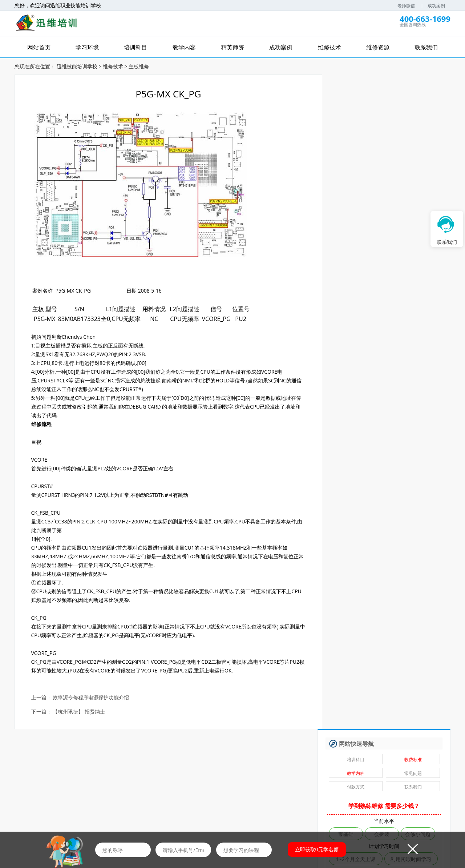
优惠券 (310, 775)
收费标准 (415, 104)
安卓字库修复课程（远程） (369, 354)
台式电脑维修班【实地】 (366, 424)
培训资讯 (291, 810)
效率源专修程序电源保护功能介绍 (91, 697)
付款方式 (360, 131)
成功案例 (436, 6)
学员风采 (379, 810)
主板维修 (139, 66)
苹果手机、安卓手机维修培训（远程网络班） (370, 400)
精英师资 (174, 810)
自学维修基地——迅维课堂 (369, 377)
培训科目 (360, 104)
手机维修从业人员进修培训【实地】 (370, 412)
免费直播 (207, 775)
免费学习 (103, 775)
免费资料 (258, 775)
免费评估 (387, 233)
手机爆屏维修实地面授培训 (369, 365)
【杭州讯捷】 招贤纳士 (79, 712)
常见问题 (415, 118)
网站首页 (86, 810)
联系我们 (415, 131)
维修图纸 (414, 775)
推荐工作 (362, 775)
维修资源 (320, 810)
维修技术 (113, 66)
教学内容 (360, 118)
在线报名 (262, 810)
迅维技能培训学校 (77, 66)
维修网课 (51, 775)
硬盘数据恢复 (353, 342)
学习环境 (115, 810)
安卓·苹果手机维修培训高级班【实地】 (370, 389)
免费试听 (155, 775)
